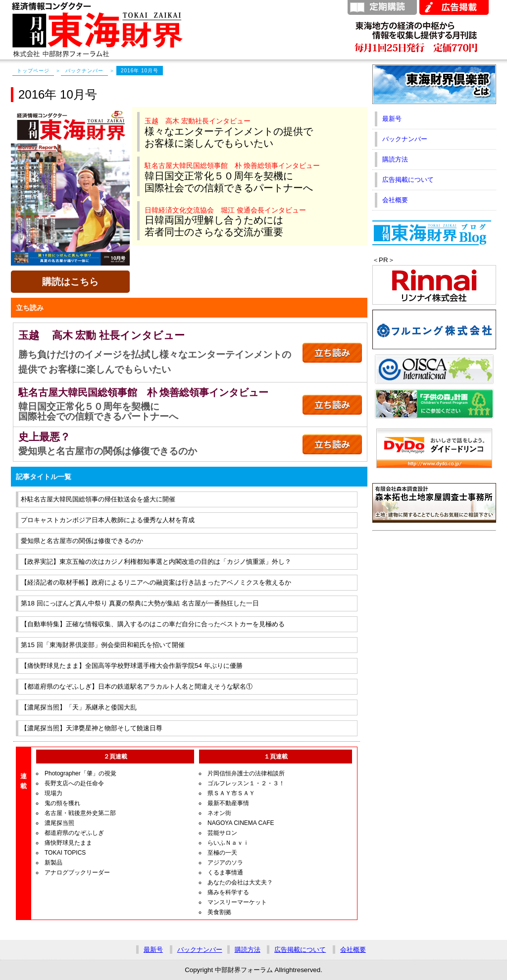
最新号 (392, 119)
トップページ (33, 71)
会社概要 (395, 200)
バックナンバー (84, 71)
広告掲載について (408, 180)
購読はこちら (70, 282)
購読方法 (395, 159)
